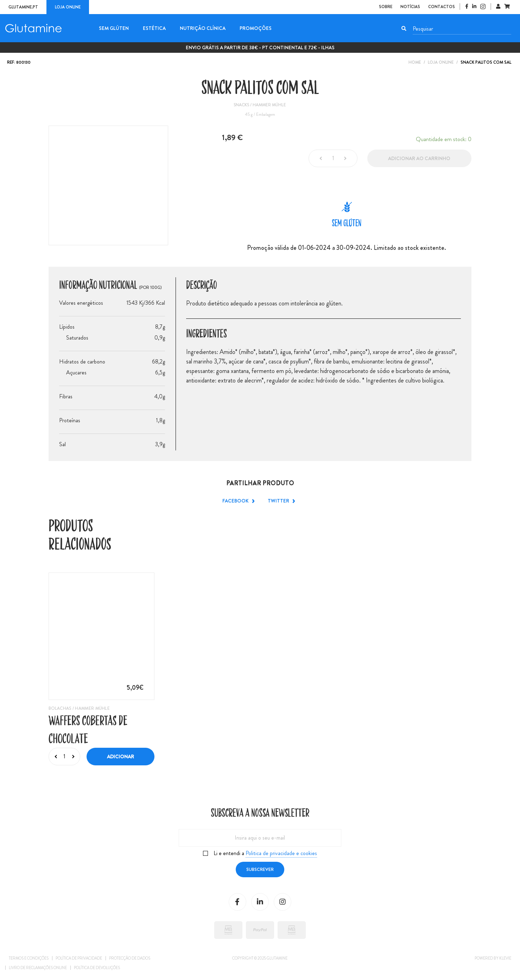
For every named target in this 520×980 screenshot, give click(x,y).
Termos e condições (29, 958)
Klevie (505, 958)
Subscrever (260, 869)
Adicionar (121, 757)
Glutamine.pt (23, 7)
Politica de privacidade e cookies (281, 853)
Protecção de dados (130, 958)
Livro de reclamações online (38, 968)
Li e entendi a (265, 853)
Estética (154, 28)
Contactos (442, 7)
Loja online (68, 7)
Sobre (386, 7)
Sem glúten (114, 28)
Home (415, 62)
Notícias (410, 7)
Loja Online (441, 62)
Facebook (238, 501)
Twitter (281, 501)
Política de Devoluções (97, 968)
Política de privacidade (79, 958)
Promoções (256, 28)
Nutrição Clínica (203, 28)
